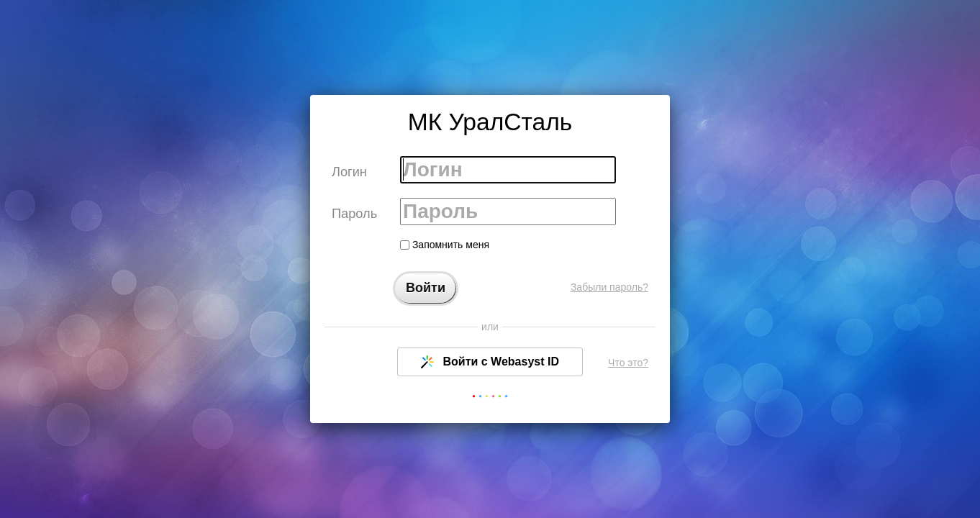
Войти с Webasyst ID (490, 362)
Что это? (628, 363)
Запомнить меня (445, 245)
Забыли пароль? (609, 287)
